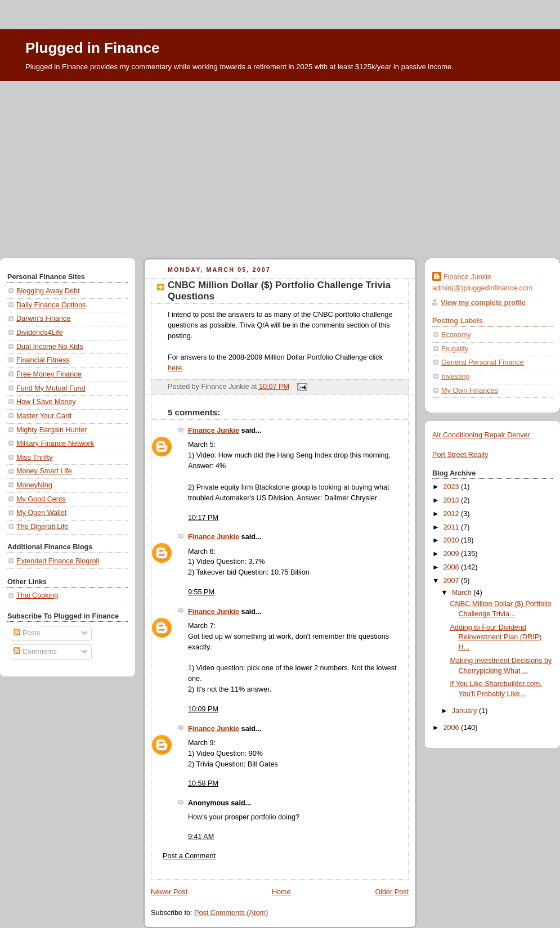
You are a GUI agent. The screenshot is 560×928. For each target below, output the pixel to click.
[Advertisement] (280, 165)
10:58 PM (203, 783)
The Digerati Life (42, 527)
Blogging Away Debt (48, 291)
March (463, 593)
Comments (35, 652)
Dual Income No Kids (50, 347)
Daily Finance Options (51, 305)
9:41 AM (201, 837)
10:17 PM (203, 518)
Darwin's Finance (43, 319)
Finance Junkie (214, 431)
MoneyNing (34, 485)
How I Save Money (46, 402)
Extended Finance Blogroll (58, 561)
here (175, 368)
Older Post (392, 892)
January (465, 711)
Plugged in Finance (92, 48)
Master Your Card (44, 416)
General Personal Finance (483, 362)
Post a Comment (189, 856)
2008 (453, 567)
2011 (453, 527)
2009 (453, 554)
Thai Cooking (37, 595)
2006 (453, 728)
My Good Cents (41, 499)
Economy (456, 335)
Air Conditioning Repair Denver (481, 435)
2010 (453, 540)
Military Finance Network (55, 443)
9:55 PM (201, 592)
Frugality (455, 349)
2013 (453, 500)
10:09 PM (203, 709)
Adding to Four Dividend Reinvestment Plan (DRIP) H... (496, 637)
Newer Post (169, 892)
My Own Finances (470, 391)
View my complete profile (483, 303)
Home (281, 892)
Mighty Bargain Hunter (51, 430)
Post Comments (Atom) (231, 913)
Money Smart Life (44, 471)
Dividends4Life (40, 333)
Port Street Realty (460, 455)
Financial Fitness (43, 360)
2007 (453, 581)
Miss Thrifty (34, 458)
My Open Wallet (41, 513)
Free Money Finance (49, 374)
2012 (453, 514)
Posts (27, 633)
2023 (453, 487)
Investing (455, 376)
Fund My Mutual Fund (51, 388)
